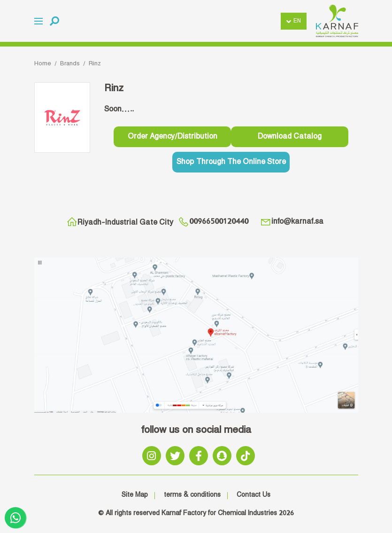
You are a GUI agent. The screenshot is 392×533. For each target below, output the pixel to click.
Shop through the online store (231, 162)
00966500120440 (213, 222)
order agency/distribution (173, 137)
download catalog (290, 137)
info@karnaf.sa (292, 222)
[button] (54, 21)
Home (43, 63)
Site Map (135, 495)
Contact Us (254, 495)
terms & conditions (192, 495)
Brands (70, 63)
